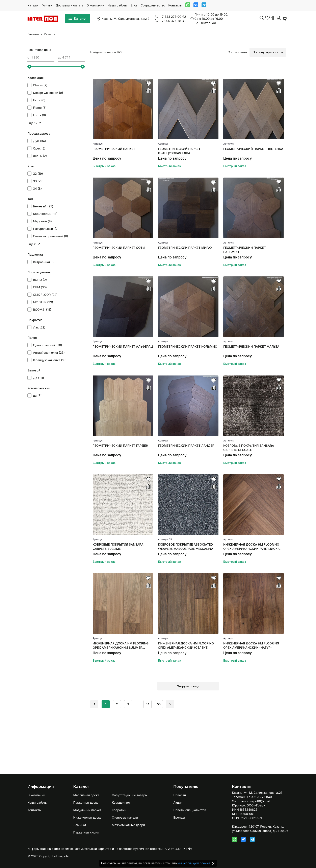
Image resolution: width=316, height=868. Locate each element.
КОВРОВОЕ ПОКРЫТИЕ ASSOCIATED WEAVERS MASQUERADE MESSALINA (186, 547)
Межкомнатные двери (128, 825)
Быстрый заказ (104, 166)
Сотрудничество (153, 5)
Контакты (175, 5)
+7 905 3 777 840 (259, 797)
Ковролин (119, 810)
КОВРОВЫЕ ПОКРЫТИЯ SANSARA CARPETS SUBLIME (118, 547)
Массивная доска (86, 795)
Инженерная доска (87, 817)
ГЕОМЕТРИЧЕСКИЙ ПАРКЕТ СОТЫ (119, 248)
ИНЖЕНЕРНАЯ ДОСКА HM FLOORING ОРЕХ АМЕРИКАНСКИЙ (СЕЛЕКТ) (186, 645)
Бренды (179, 817)
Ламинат (80, 825)
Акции (178, 803)
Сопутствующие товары (130, 795)
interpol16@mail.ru (260, 801)
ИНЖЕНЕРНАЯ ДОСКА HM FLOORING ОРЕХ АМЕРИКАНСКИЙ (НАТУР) (251, 645)
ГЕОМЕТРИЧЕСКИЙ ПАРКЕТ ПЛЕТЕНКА (253, 149)
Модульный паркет (87, 810)
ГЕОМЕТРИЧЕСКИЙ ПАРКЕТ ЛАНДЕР (186, 446)
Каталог (33, 5)
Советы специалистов (190, 810)
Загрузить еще (188, 686)
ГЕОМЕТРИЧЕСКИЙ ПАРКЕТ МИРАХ (185, 248)
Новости (180, 795)
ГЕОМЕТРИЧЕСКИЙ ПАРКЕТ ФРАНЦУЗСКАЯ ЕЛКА (179, 151)
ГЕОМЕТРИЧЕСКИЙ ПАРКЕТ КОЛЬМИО (188, 347)
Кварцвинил (121, 803)
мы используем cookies (194, 863)
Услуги (47, 5)
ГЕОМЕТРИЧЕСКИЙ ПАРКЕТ (114, 149)
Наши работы (117, 5)
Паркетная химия (86, 832)
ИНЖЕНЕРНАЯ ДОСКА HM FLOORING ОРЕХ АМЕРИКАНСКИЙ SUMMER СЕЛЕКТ (121, 646)
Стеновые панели (125, 817)
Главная (33, 34)
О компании (95, 5)
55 (159, 704)
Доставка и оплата (69, 5)
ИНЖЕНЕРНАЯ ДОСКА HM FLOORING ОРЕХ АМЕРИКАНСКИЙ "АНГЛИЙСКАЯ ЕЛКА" (252, 547)
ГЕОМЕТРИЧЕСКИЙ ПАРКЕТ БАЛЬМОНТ (245, 250)
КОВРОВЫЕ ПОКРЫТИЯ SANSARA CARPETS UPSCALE (249, 448)
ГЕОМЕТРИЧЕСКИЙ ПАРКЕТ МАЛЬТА (251, 347)
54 (148, 704)
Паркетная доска (86, 803)
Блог (134, 5)
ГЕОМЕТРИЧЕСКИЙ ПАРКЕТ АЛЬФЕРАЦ (123, 347)
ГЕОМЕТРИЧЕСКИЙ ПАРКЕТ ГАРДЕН (120, 446)
